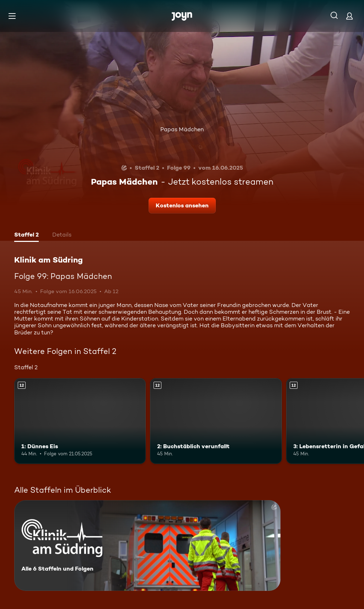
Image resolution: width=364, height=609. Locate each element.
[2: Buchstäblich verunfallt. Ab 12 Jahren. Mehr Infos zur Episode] (216, 421)
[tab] (26, 235)
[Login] (349, 16)
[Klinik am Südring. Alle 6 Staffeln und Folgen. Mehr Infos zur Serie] (147, 546)
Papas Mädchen (182, 129)
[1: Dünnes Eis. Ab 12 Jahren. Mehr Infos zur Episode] (80, 421)
